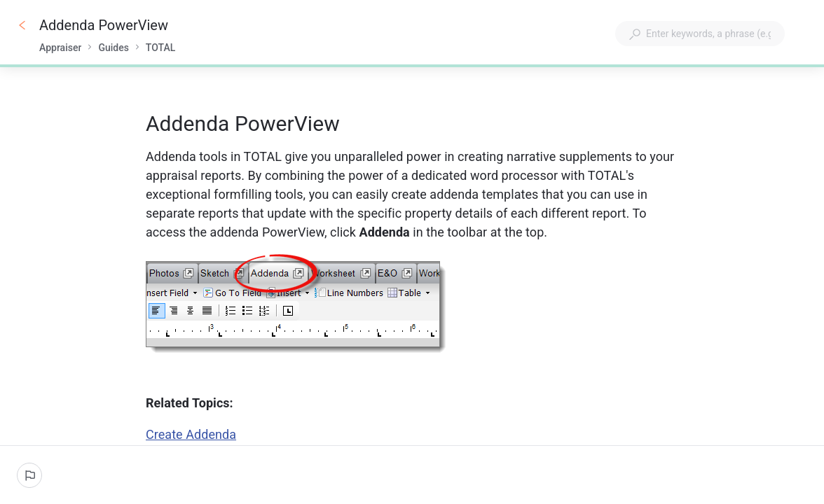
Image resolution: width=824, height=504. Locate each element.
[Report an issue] (29, 475)
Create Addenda (191, 434)
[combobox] (700, 34)
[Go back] (22, 25)
